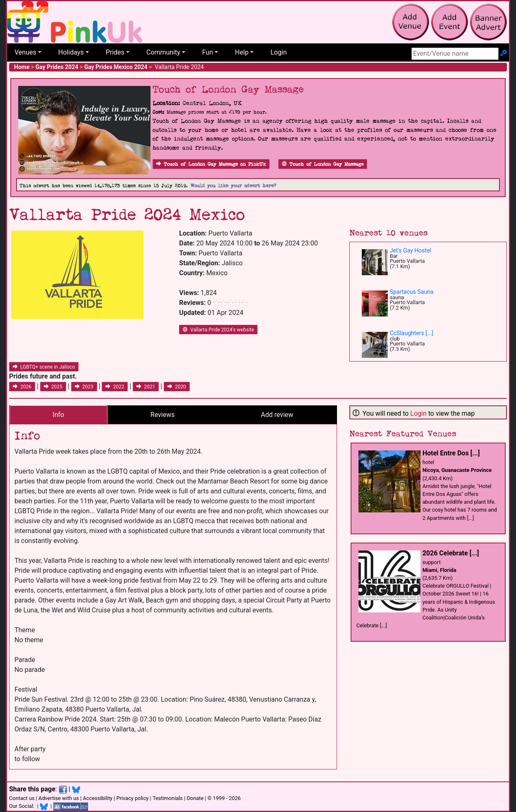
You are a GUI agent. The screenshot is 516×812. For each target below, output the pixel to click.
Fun (208, 52)
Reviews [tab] (163, 415)
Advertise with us (59, 798)
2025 (53, 387)
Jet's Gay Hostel (411, 250)
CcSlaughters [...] (412, 333)
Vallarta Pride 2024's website (218, 330)
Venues (25, 52)
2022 (115, 387)
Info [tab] (58, 415)
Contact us (22, 798)
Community (163, 52)
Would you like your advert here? (233, 186)
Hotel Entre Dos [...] (451, 453)
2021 (146, 387)
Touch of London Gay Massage (323, 164)
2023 (84, 387)
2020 (177, 387)
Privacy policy (132, 798)
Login (278, 52)
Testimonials (168, 798)
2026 (22, 387)
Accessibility (98, 798)
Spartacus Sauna (412, 292)
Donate (195, 798)
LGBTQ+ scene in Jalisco (44, 367)
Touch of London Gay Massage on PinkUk (211, 164)
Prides (115, 52)
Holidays (71, 52)
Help (242, 52)
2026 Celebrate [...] (451, 553)
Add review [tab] (277, 415)
